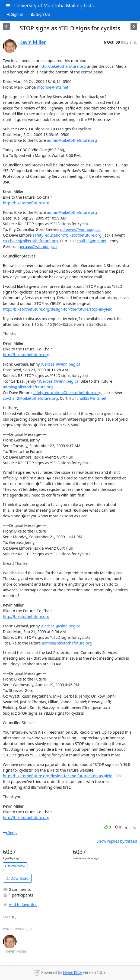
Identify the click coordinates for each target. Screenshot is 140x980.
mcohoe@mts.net (53, 87)
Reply (10, 833)
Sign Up (41, 14)
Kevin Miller (33, 42)
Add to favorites (20, 905)
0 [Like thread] (108, 827)
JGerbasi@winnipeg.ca (61, 364)
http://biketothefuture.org (63, 66)
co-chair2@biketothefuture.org (31, 241)
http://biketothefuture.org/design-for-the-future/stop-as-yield (58, 309)
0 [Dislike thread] (118, 827)
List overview (15, 866)
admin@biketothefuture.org (72, 140)
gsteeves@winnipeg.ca (80, 229)
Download (17, 878)
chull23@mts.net (91, 241)
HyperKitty (72, 973)
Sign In (15, 14)
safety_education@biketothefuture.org (67, 235)
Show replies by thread (117, 841)
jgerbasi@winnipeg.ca (37, 246)
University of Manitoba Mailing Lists (54, 5)
